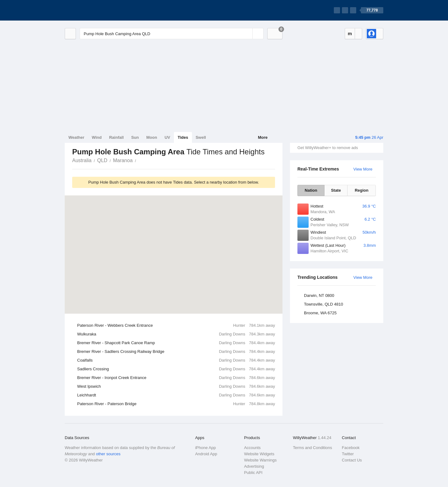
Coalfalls (176, 360)
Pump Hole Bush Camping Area (139, 160)
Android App (206, 454)
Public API (253, 473)
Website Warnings (260, 460)
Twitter (348, 454)
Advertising (254, 466)
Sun (135, 137)
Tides (183, 137)
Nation (311, 190)
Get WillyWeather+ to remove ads (328, 148)
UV (167, 137)
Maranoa (123, 160)
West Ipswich (176, 386)
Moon (152, 137)
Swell (201, 137)
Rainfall (117, 137)
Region (362, 190)
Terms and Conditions (313, 448)
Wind (97, 137)
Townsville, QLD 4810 (324, 304)
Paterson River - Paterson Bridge (176, 404)
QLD (102, 160)
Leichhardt (176, 395)
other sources (108, 454)
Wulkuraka (176, 334)
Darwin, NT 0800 (319, 295)
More (263, 137)
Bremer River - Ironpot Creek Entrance (176, 378)
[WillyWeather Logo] (94, 10)
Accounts (252, 448)
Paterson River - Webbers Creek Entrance (176, 325)
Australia (82, 160)
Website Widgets (259, 454)
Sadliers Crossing (176, 369)
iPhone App (205, 448)
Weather (76, 137)
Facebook (351, 448)
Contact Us (352, 460)
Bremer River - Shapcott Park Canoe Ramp (176, 343)
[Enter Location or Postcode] (172, 34)
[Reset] (247, 34)
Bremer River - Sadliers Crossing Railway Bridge (176, 352)
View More (363, 169)
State (336, 190)
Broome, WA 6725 (320, 313)
